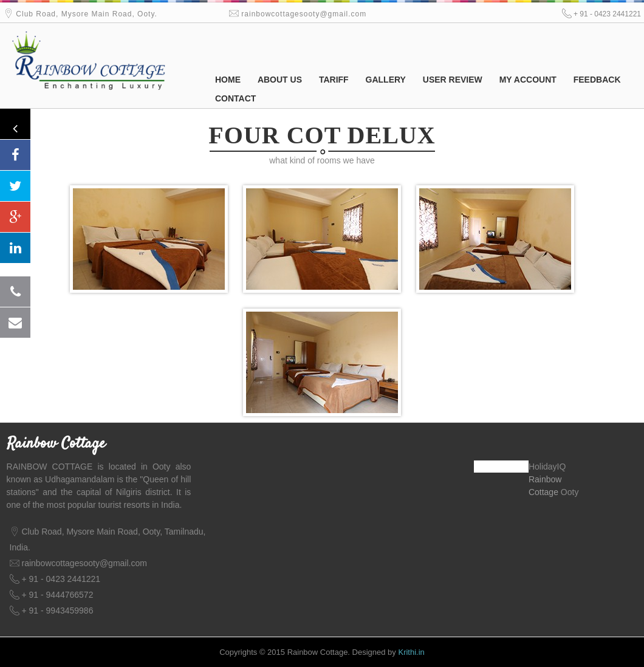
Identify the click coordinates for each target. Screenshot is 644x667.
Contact (235, 98)
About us (280, 80)
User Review (453, 80)
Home (228, 80)
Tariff (334, 80)
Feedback (597, 80)
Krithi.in (411, 652)
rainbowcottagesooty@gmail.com (304, 14)
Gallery (386, 80)
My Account (528, 80)
